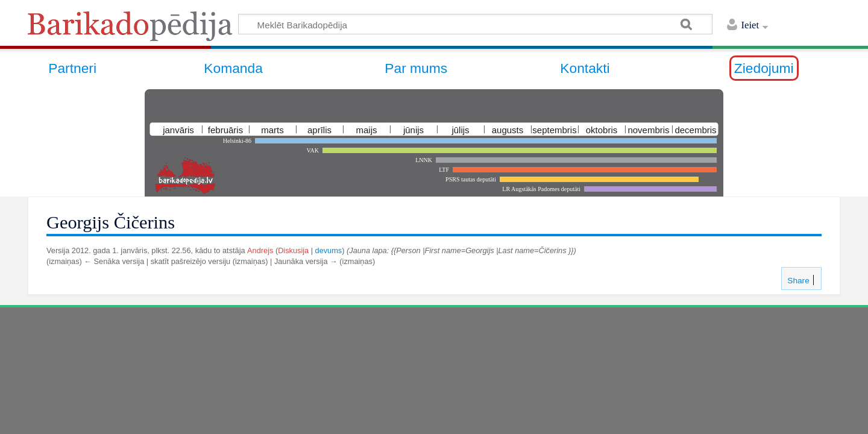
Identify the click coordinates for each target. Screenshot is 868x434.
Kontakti (585, 68)
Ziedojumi (764, 68)
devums (329, 250)
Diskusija (293, 250)
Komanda (233, 68)
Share (797, 281)
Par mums (416, 68)
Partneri (72, 68)
